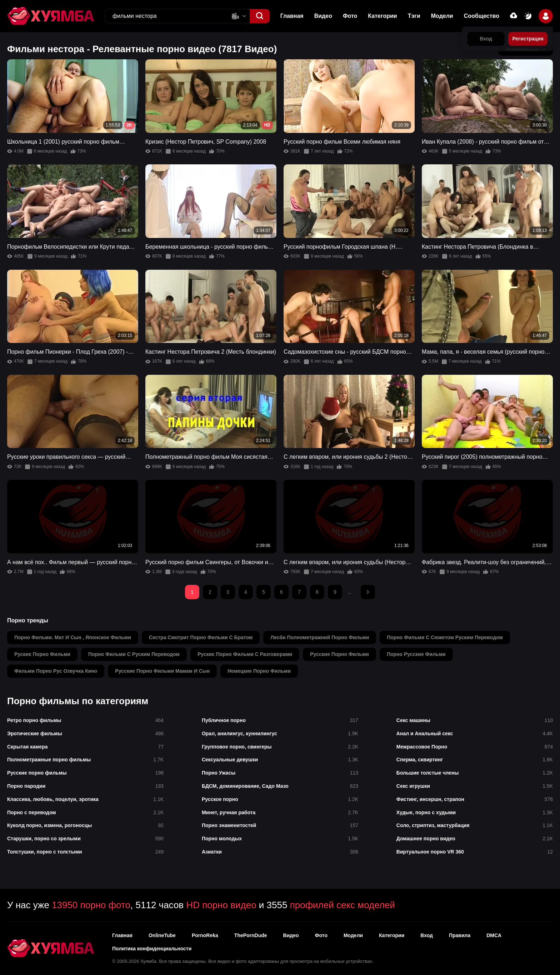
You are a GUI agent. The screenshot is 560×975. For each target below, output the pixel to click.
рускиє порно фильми (42, 654)
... (350, 592)
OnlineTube (162, 935)
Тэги (414, 16)
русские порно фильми (339, 654)
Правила (460, 935)
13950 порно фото (91, 905)
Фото (350, 16)
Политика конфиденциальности (152, 949)
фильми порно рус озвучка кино (56, 671)
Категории (382, 16)
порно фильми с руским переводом (134, 654)
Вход (427, 935)
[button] (260, 16)
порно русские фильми (416, 654)
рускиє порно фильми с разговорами (245, 654)
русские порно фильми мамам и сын (162, 671)
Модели (442, 16)
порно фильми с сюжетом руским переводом (445, 637)
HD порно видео (221, 905)
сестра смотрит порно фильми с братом (201, 637)
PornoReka (205, 935)
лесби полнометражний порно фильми (320, 637)
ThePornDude (251, 935)
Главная (292, 16)
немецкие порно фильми (259, 671)
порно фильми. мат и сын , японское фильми (73, 637)
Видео (323, 16)
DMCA (494, 935)
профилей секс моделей (342, 905)
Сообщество (482, 16)
